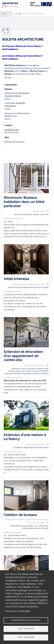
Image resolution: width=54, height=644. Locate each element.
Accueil (18, 14)
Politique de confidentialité (18, 611)
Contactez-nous (12, 130)
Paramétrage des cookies (26, 620)
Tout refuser (26, 629)
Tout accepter (26, 637)
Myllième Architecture (15, 142)
